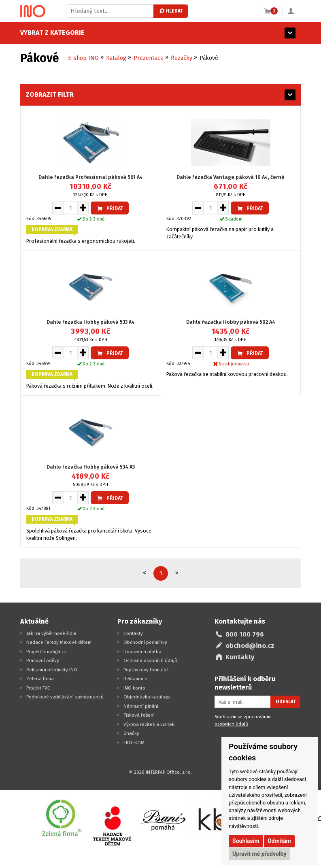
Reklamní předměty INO (52, 670)
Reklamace (135, 679)
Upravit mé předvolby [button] (259, 854)
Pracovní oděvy (43, 660)
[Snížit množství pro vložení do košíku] (58, 208)
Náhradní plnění (141, 706)
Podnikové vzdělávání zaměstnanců (65, 697)
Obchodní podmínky (145, 642)
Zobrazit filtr (50, 94)
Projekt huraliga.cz (46, 652)
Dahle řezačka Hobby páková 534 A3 (91, 467)
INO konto (134, 688)
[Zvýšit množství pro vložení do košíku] (83, 208)
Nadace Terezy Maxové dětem (59, 642)
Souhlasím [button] (246, 841)
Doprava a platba (142, 652)
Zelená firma (40, 679)
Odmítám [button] (279, 841)
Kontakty (133, 633)
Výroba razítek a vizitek (149, 724)
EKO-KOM (134, 743)
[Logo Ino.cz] (33, 11)
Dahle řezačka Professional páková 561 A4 (91, 177)
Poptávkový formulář (146, 670)
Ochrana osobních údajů (150, 660)
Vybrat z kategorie (52, 33)
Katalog (116, 58)
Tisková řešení (139, 715)
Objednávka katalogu (147, 697)
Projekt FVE (38, 688)
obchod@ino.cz (250, 646)
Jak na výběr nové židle (51, 633)
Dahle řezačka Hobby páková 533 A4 (91, 322)
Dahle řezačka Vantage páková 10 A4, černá (231, 177)
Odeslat (286, 702)
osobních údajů (231, 724)
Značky (131, 733)
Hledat (171, 11)
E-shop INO (83, 58)
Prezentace (149, 58)
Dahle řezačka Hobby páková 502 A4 (231, 322)
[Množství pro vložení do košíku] (70, 208)
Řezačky (182, 58)
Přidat (110, 208)
